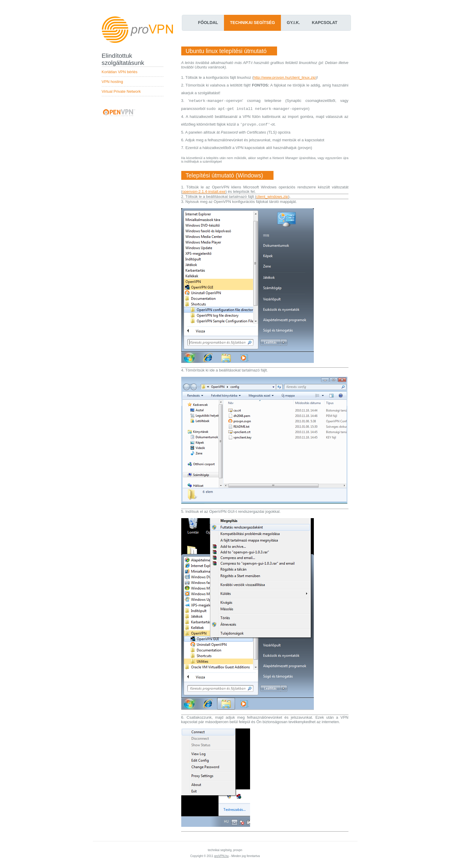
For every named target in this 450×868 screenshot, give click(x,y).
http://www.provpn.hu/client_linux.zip (285, 77)
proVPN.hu (221, 856)
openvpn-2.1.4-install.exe (204, 192)
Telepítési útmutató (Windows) (224, 175)
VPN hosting (112, 82)
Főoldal (208, 23)
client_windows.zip (272, 197)
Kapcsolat (325, 23)
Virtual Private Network (121, 91)
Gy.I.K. (293, 23)
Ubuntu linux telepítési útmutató (226, 51)
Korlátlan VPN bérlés (120, 72)
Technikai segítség (252, 23)
